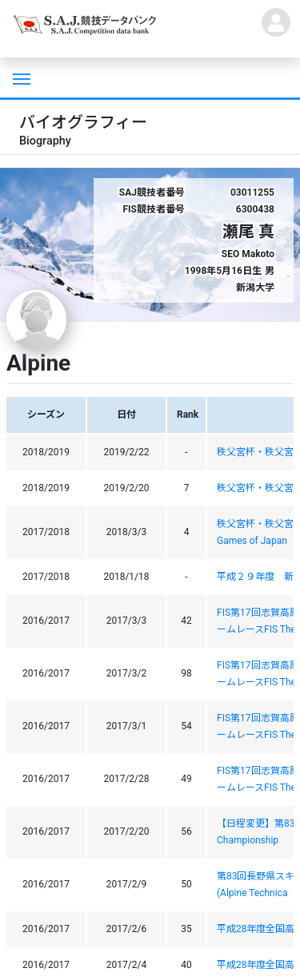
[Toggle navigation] (20, 77)
